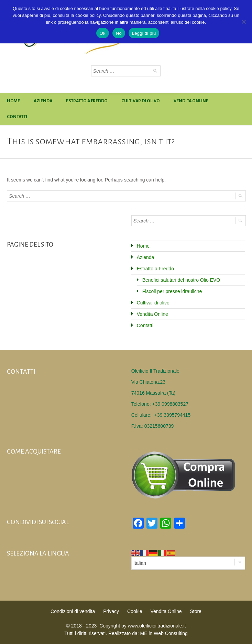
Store (195, 611)
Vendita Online (191, 101)
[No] (243, 22)
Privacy (111, 611)
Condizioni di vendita (73, 611)
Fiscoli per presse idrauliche (172, 291)
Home (13, 101)
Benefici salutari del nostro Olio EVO (181, 280)
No (119, 33)
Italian (140, 563)
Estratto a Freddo (87, 101)
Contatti (17, 117)
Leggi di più (144, 33)
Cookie (135, 611)
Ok (103, 33)
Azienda (43, 101)
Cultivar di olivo (141, 101)
